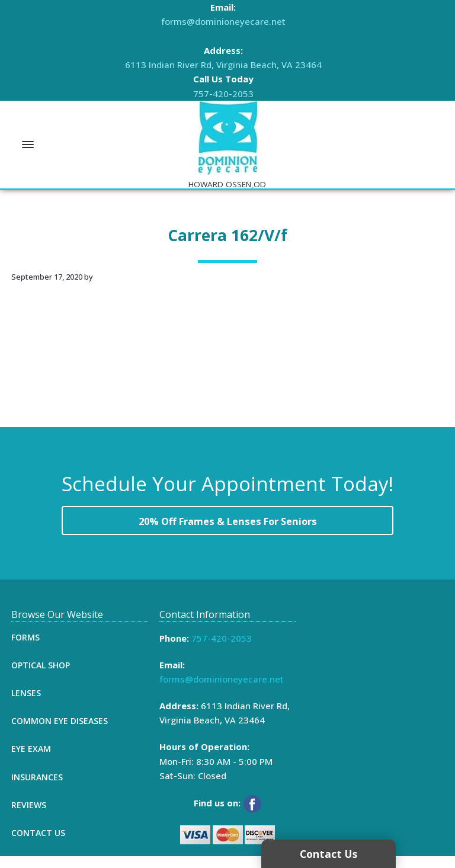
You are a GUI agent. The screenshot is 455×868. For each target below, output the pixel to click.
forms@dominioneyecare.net (223, 21)
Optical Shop (41, 676)
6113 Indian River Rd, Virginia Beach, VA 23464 (223, 65)
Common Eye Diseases (60, 733)
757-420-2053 (223, 94)
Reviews (29, 816)
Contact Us (38, 844)
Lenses (26, 704)
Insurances (37, 788)
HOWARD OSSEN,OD (227, 184)
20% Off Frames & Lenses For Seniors (228, 527)
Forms (25, 648)
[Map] (375, 709)
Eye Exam (31, 760)
